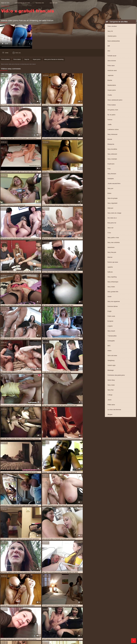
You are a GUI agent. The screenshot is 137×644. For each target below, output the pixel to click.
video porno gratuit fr (40, 621)
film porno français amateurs (11, 616)
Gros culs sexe (112, 356)
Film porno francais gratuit (89, 627)
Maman (110, 257)
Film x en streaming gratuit (17, 631)
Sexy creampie (112, 159)
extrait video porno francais (31, 615)
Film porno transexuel (70, 627)
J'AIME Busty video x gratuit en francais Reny (84, 241)
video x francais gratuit (119, 622)
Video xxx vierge (67, 634)
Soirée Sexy (111, 380)
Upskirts (110, 267)
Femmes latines (113, 307)
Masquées (111, 144)
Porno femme (116, 636)
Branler (110, 80)
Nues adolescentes (114, 41)
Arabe (109, 351)
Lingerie (110, 326)
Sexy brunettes (112, 149)
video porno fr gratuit (63, 619)
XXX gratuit (29, 638)
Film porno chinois (123, 627)
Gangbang (111, 361)
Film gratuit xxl (79, 631)
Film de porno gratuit (86, 639)
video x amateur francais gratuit (25, 622)
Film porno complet (109, 629)
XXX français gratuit (22, 634)
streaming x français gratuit (66, 618)
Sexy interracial (112, 135)
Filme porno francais (16, 629)
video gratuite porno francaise (26, 619)
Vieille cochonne (19, 627)
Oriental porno (112, 36)
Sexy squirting (112, 277)
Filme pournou (100, 639)
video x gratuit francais (60, 623)
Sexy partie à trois (113, 238)
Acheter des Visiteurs (9, 624)
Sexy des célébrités (114, 243)
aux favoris (54, 3)
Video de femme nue (106, 632)
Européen (110, 321)
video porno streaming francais (97, 621)
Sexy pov (110, 189)
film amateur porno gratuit (69, 615)
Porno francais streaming (63, 632)
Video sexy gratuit (54, 634)
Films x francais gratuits (126, 639)
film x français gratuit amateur (106, 616)
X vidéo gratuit (31, 627)
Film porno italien (89, 638)
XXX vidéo (23, 632)
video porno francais (29, 639)
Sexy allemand (112, 154)
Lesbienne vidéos (113, 130)
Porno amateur (112, 26)
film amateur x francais (87, 615)
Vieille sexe (5, 636)
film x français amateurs (86, 616)
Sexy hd (110, 31)
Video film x (101, 631)
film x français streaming (43, 617)
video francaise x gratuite (123, 618)
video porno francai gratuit (82, 619)
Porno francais (78, 629)
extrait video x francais (50, 615)
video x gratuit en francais (42, 623)
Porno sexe (111, 66)
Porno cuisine (90, 631)
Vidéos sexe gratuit (14, 639)
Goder (109, 297)
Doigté (110, 311)
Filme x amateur (111, 634)
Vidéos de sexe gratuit (108, 627)
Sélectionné (111, 248)
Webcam (110, 208)
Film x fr (120, 638)
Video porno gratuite (96, 634)
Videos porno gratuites (65, 631)
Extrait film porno (71, 639)
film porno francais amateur (123, 615)
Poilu (109, 169)
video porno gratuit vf (78, 621)
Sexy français (112, 253)
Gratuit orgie (111, 366)
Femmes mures (7, 641)
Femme (110, 120)
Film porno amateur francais (38, 636)
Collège (110, 395)
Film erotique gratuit (46, 632)
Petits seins (111, 405)
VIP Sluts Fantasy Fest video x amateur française (51, 212)
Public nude (111, 316)
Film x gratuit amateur (81, 636)
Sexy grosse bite (113, 292)
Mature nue (77, 638)
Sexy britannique (113, 282)
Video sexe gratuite (81, 634)
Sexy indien (111, 287)
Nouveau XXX (40, 3)
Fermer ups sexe (113, 262)
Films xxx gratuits (55, 627)
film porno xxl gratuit (57, 639)
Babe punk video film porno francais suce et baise (51, 241)
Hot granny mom (113, 110)
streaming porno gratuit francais (43, 618)
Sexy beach (111, 331)
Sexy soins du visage (114, 213)
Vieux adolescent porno (115, 100)
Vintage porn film (34, 631)
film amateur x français (104, 615)
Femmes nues (42, 627)
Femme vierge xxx (65, 629)
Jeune (109, 400)
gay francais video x (106, 617)
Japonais (110, 76)
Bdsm (109, 194)
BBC (109, 346)
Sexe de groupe (112, 198)
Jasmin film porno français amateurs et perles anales (52, 100)
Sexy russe (111, 385)
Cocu (109, 233)
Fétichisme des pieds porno (116, 375)
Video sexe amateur (113, 631)
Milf (109, 46)
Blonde (110, 139)
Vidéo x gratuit (111, 638)
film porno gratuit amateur (32, 616)
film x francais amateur (68, 616)
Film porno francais (48, 631)
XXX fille (92, 636)
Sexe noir (110, 228)
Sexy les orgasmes (114, 302)
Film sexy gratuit (12, 632)
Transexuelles (112, 336)
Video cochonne (30, 629)
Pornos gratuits (7, 638)
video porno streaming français (119, 621)
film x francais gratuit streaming (22, 617)
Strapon (110, 415)
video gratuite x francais (46, 619)
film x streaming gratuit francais (87, 617)
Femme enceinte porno (92, 629)
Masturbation (112, 85)
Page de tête (5, 3)
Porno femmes (35, 634)
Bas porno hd (112, 223)
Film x (44, 634)
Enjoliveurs (111, 164)
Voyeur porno (112, 90)
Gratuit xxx (126, 636)
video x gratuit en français (22, 623)
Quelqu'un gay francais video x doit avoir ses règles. (86, 522)
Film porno (53, 629)
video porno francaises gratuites (20, 621)
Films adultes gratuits (18, 636)
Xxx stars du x (112, 218)
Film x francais (92, 632)
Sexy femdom (112, 174)
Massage (111, 370)
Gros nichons (112, 61)
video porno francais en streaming (54, 60)
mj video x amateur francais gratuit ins (13, 156)
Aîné (109, 51)
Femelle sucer (112, 56)
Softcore (110, 272)
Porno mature (32, 632)
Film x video (101, 638)
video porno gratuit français (59, 621)
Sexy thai (111, 390)
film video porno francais (51, 616)
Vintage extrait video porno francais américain (84, 212)
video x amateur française (46, 622)
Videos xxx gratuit (65, 636)
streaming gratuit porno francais (19, 618)
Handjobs (111, 179)
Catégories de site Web (22, 3)
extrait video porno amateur (11, 615)
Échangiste (111, 341)
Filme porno (53, 636)
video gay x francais (8, 619)
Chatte (110, 95)
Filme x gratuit (19, 638)
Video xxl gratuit (42, 629)
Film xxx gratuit (43, 639)
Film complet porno (52, 638)
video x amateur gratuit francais (67, 622)
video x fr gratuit (104, 622)
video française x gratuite (104, 618)
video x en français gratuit (88, 622)
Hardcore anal (112, 71)
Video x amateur (121, 632)
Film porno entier (66, 638)
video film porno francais (85, 618)
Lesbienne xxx (7, 627)
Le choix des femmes (114, 410)
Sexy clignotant (112, 203)
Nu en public (111, 115)
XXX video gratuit (80, 632)
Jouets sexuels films (114, 184)
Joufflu (110, 125)
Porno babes (112, 105)
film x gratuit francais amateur (64, 617)
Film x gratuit (122, 629)
